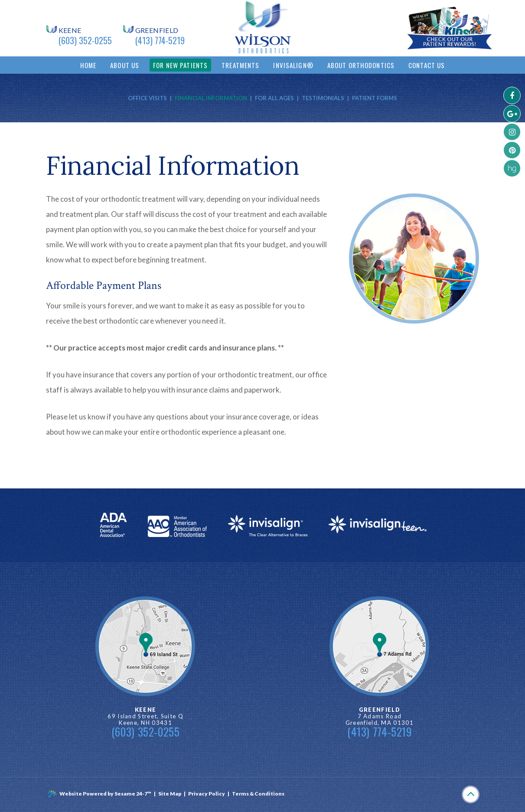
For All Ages (274, 98)
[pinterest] (512, 150)
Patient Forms (375, 98)
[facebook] (512, 95)
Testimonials (323, 98)
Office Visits (147, 98)
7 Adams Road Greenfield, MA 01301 (380, 716)
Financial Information (211, 98)
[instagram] (512, 132)
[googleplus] (512, 114)
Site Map (170, 794)
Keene (70, 30)
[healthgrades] (512, 168)
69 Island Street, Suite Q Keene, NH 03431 (145, 716)
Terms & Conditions (258, 794)
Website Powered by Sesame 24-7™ (99, 794)
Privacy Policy (207, 794)
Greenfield (157, 30)
